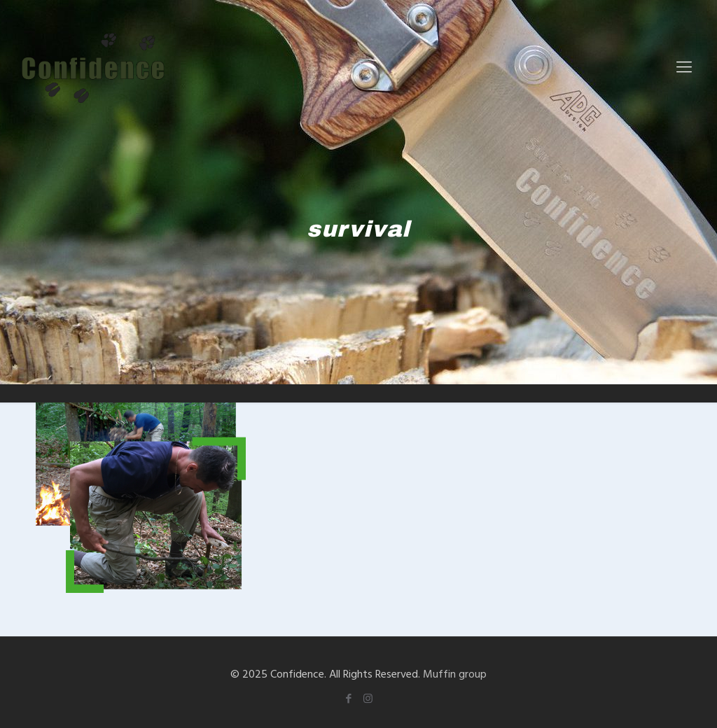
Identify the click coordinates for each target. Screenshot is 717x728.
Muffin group (455, 673)
